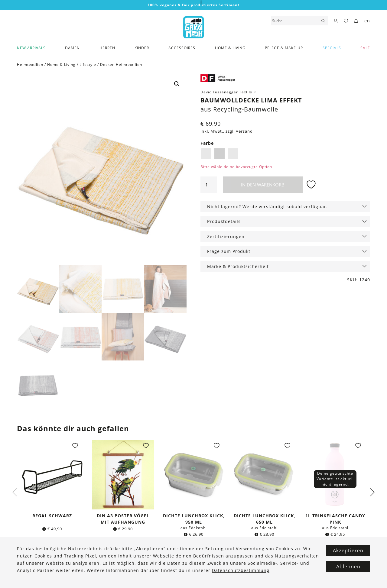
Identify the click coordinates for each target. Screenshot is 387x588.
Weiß (233, 153)
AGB (102, 575)
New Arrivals (31, 48)
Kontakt (105, 561)
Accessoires (182, 48)
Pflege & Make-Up (284, 48)
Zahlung (56, 568)
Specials (332, 48)
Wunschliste (60, 583)
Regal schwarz (52, 516)
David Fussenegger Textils (229, 92)
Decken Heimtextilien (121, 65)
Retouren (57, 575)
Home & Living (230, 48)
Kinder (142, 48)
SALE (365, 48)
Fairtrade (26, 568)
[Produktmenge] (209, 185)
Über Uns (26, 561)
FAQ (101, 568)
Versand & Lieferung (68, 561)
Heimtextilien (30, 65)
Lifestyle (88, 65)
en (367, 21)
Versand (244, 131)
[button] (177, 84)
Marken (24, 583)
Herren (107, 48)
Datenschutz (110, 583)
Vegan (23, 575)
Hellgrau (220, 153)
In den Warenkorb (263, 185)
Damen (72, 48)
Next (372, 493)
